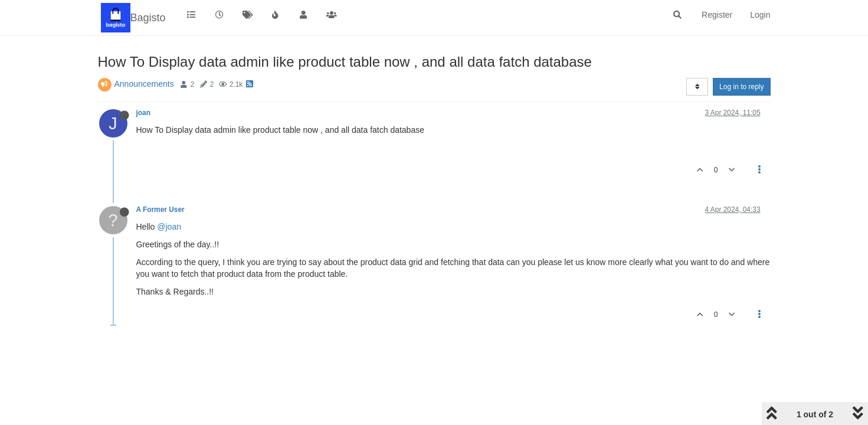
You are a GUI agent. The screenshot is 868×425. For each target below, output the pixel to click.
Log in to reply (741, 87)
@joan (169, 227)
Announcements (144, 84)
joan (143, 113)
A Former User (161, 210)
